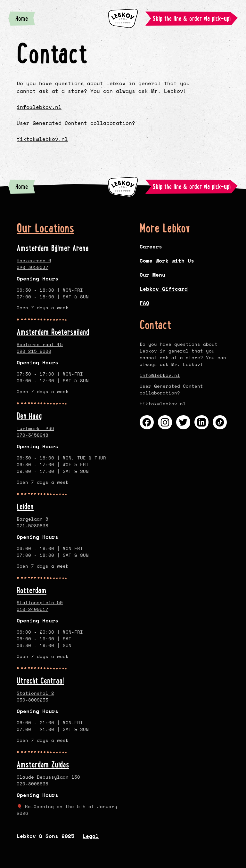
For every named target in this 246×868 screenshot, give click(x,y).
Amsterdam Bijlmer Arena (53, 248)
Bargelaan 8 (33, 519)
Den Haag (29, 416)
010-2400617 (33, 609)
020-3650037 (33, 267)
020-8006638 (33, 784)
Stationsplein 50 (40, 602)
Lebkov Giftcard (164, 289)
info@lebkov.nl (39, 107)
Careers (151, 247)
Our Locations (45, 228)
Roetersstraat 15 (40, 344)
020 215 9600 (34, 351)
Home (25, 20)
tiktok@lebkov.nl (42, 139)
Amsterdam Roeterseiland (53, 332)
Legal (91, 836)
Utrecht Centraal (40, 681)
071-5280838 (33, 525)
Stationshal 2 (35, 693)
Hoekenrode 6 (34, 260)
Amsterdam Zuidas (43, 765)
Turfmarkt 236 (35, 428)
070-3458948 (33, 435)
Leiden (25, 506)
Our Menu (152, 275)
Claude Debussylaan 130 (48, 777)
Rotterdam (32, 590)
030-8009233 (33, 700)
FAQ (144, 303)
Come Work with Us (167, 261)
